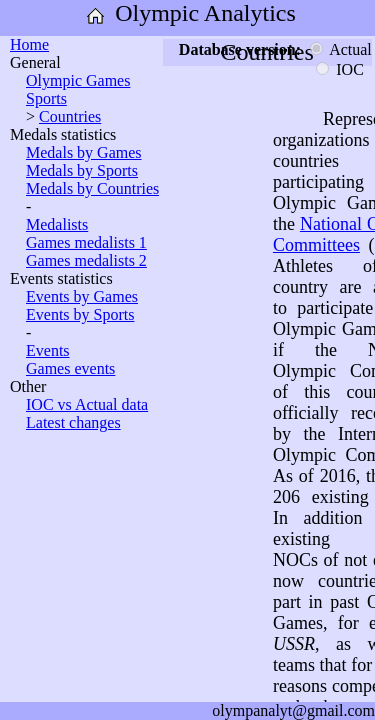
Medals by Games (84, 152)
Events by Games (82, 296)
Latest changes (73, 422)
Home (29, 44)
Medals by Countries (92, 188)
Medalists (57, 224)
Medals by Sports (82, 170)
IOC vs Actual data (87, 404)
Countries (70, 116)
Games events (70, 368)
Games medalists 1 (86, 242)
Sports (46, 98)
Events (48, 350)
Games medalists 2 (86, 260)
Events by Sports (80, 314)
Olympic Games (78, 80)
